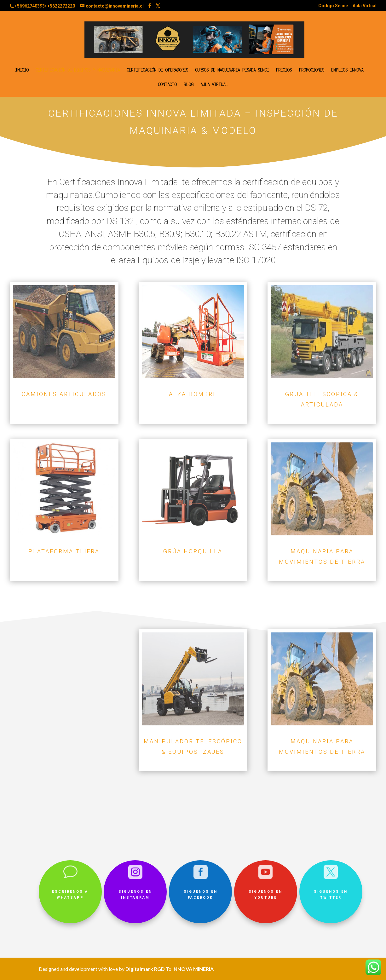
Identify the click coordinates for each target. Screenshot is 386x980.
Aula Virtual (365, 6)
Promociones (311, 70)
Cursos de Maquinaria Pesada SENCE (232, 70)
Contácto (167, 85)
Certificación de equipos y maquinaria (78, 70)
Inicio (22, 70)
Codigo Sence (333, 6)
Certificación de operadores (157, 70)
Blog (189, 85)
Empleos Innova (347, 70)
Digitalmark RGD (145, 969)
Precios (284, 70)
